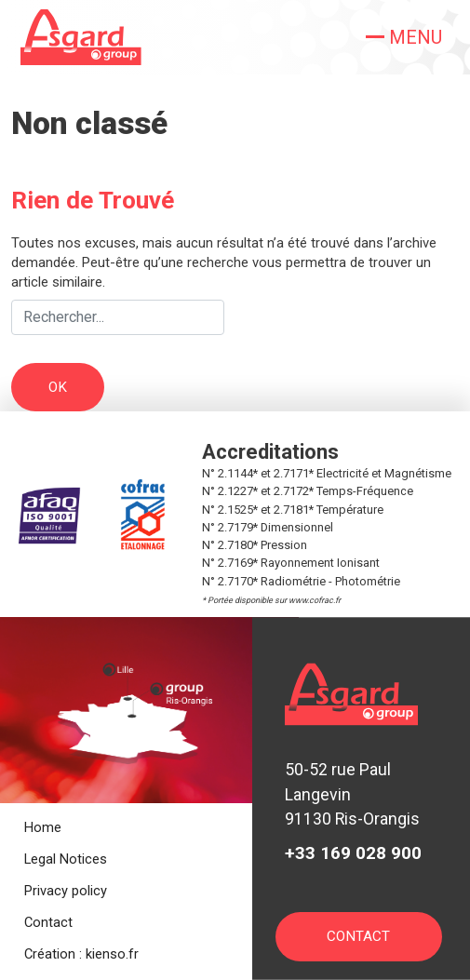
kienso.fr (112, 954)
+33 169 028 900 (353, 853)
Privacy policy (66, 891)
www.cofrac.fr (315, 600)
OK (58, 387)
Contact (48, 922)
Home (43, 827)
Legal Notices (66, 859)
